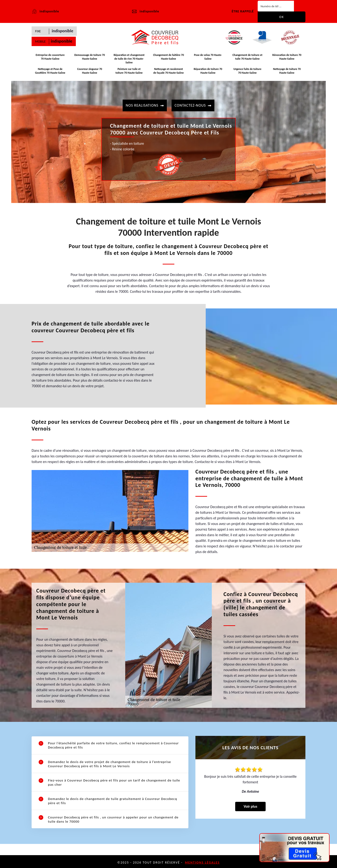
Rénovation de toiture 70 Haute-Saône (287, 58)
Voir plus (250, 808)
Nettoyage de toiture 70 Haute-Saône (287, 72)
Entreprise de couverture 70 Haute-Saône (50, 58)
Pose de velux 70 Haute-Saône (208, 58)
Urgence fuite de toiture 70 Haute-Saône (247, 72)
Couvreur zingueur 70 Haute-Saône (90, 72)
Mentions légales (202, 860)
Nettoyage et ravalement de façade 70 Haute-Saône (168, 72)
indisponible (145, 11)
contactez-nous (190, 105)
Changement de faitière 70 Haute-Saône (168, 58)
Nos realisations (142, 105)
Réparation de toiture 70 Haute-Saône (208, 72)
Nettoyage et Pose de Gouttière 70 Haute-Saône (50, 72)
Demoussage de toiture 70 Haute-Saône (90, 58)
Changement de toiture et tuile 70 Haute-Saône (247, 58)
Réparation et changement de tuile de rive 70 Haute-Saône (129, 60)
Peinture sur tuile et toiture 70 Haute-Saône (129, 72)
